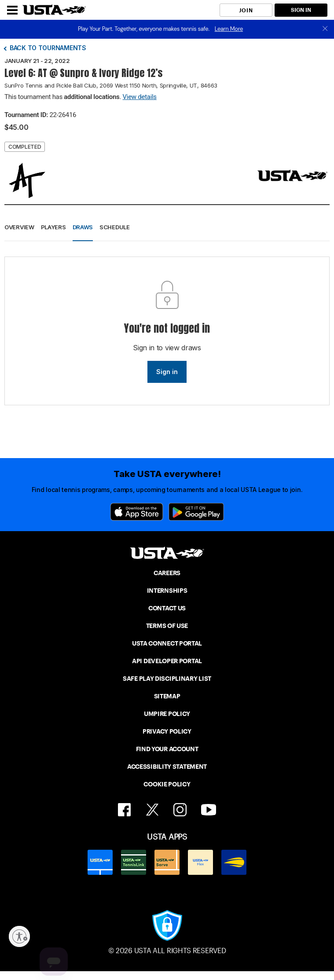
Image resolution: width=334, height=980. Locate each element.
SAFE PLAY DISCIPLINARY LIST (167, 679)
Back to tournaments (48, 48)
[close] (325, 29)
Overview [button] (19, 227)
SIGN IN (301, 10)
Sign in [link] (167, 372)
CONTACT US (167, 608)
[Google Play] (196, 512)
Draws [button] (83, 227)
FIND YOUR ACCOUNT (167, 749)
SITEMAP (167, 696)
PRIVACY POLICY (167, 731)
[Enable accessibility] (19, 936)
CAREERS (167, 573)
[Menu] (12, 10)
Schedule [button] (115, 227)
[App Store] (137, 512)
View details (140, 97)
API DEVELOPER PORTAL (167, 661)
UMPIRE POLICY (167, 714)
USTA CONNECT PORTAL (167, 643)
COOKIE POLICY (167, 784)
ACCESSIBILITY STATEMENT (167, 767)
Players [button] (53, 227)
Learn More (229, 29)
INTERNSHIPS (167, 591)
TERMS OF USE (167, 626)
